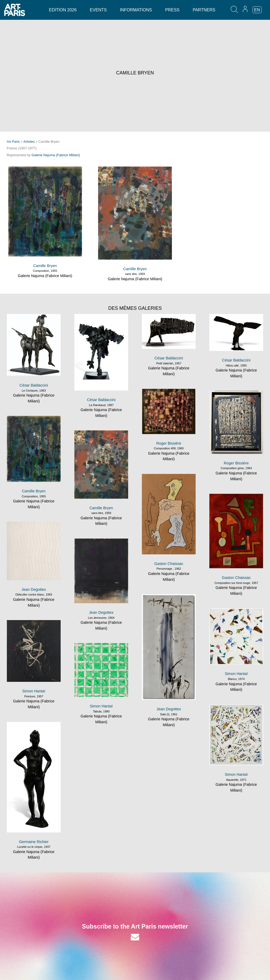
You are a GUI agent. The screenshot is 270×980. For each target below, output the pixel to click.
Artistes (29, 142)
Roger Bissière (169, 443)
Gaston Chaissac (169, 564)
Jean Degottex (34, 589)
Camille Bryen (45, 266)
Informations (136, 10)
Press (172, 10)
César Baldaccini (34, 385)
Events (98, 10)
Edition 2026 (63, 10)
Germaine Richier (34, 842)
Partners (204, 10)
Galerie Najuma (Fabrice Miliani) (56, 155)
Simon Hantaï (236, 674)
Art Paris (13, 142)
